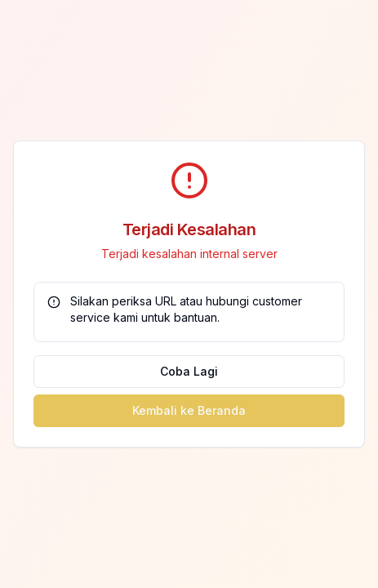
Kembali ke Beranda (189, 410)
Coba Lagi (189, 371)
